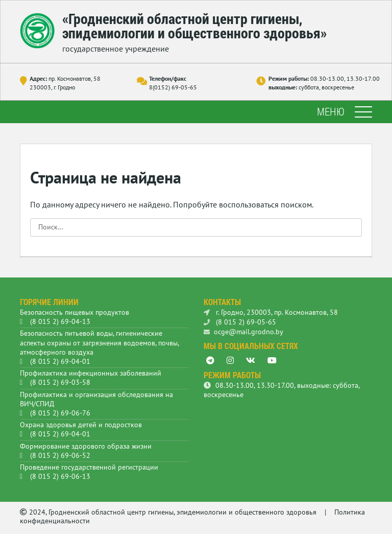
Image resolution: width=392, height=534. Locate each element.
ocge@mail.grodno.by (243, 332)
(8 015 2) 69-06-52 (60, 455)
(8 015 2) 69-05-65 (240, 322)
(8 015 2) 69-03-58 (60, 382)
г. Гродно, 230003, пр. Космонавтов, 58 (271, 312)
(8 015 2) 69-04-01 (60, 361)
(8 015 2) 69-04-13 (60, 321)
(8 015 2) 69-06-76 (60, 413)
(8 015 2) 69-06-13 (60, 476)
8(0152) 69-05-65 (173, 87)
